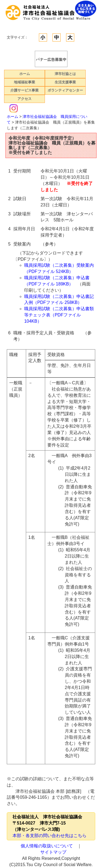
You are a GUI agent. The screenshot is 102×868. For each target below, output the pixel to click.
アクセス (24, 99)
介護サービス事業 (24, 90)
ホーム (25, 74)
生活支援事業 (65, 82)
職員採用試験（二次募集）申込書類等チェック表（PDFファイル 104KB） (59, 315)
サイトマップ (53, 852)
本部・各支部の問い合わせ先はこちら (50, 836)
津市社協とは (65, 74)
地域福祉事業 (24, 82)
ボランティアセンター (65, 90)
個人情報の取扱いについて (47, 846)
